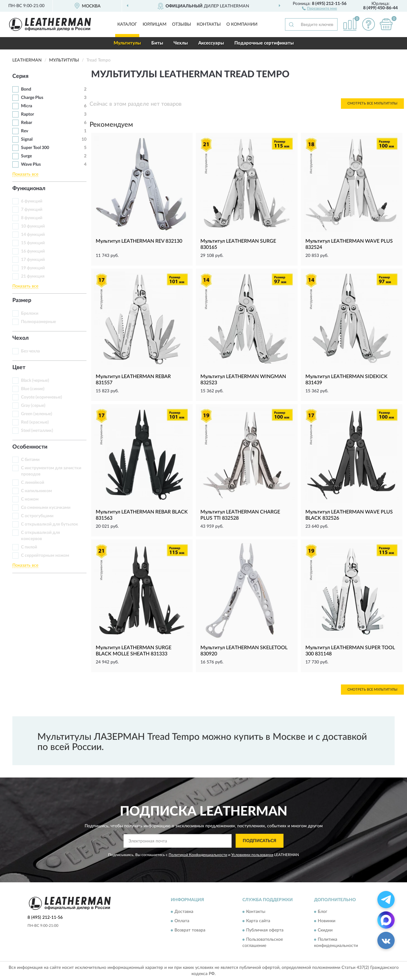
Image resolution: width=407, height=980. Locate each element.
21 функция (33, 276)
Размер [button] (22, 300)
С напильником (36, 491)
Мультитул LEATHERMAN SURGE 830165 (238, 244)
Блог (323, 912)
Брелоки (30, 313)
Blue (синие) (33, 389)
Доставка (184, 912)
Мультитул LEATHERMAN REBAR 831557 (133, 380)
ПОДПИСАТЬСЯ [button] (260, 841)
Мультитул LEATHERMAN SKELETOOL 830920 (244, 651)
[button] (319, 8)
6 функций (32, 201)
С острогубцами (37, 516)
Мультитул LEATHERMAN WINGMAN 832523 (243, 380)
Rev (25, 131)
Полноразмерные (38, 322)
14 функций (33, 235)
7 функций (32, 210)
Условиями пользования (252, 855)
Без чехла (30, 351)
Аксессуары (211, 43)
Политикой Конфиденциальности (198, 855)
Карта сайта (258, 921)
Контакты (209, 24)
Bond (26, 89)
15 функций (33, 243)
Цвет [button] (19, 368)
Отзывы (182, 24)
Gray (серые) (33, 406)
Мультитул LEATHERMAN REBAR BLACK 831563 (142, 515)
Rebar (27, 123)
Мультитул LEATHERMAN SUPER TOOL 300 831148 (350, 651)
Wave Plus (31, 164)
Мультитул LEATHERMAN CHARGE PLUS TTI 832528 (240, 515)
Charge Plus (32, 98)
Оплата (182, 921)
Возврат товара (190, 931)
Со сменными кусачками (46, 508)
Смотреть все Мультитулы (372, 103)
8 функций (32, 218)
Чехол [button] (21, 338)
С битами (30, 460)
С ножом (30, 499)
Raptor (27, 114)
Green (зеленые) (37, 414)
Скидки (325, 931)
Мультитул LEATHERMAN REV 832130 (139, 241)
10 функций (33, 226)
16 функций (33, 251)
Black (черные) (35, 381)
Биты (157, 43)
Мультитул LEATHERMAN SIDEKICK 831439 (346, 380)
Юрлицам (155, 24)
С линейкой (33, 483)
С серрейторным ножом (45, 556)
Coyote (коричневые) (42, 397)
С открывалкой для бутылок (50, 524)
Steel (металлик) (37, 431)
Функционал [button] (29, 189)
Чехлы (181, 43)
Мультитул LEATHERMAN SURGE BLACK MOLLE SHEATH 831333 (134, 651)
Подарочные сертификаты (264, 43)
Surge (26, 156)
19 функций (33, 268)
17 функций (33, 260)
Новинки (327, 921)
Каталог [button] (127, 24)
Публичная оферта (265, 931)
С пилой (29, 547)
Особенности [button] (30, 447)
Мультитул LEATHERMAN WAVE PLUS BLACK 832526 (349, 515)
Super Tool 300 (35, 148)
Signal (27, 139)
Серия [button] (20, 76)
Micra (27, 106)
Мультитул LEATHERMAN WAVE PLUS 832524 (349, 244)
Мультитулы (127, 43)
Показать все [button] (25, 174)
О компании (242, 24)
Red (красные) (35, 422)
